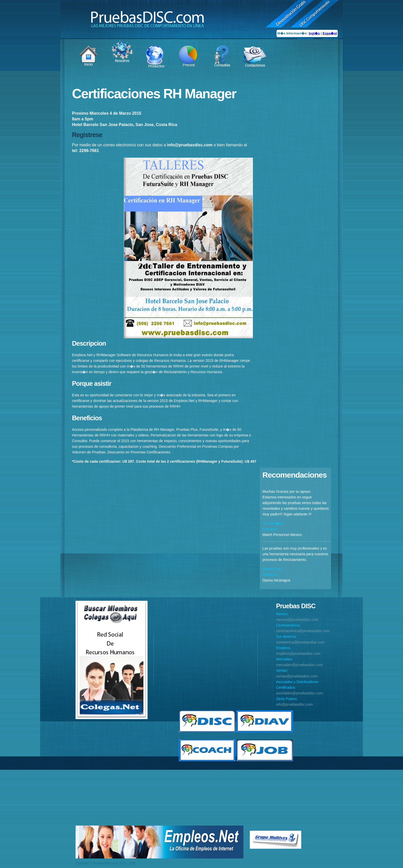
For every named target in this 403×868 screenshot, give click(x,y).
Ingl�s (314, 33)
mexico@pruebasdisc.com (297, 620)
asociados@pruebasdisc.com (300, 693)
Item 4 (190, 65)
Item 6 (255, 65)
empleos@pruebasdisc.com (298, 654)
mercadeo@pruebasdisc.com (299, 665)
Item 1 (91, 65)
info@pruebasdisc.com (294, 704)
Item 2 (124, 60)
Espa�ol (330, 33)
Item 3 (157, 65)
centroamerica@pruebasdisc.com (303, 631)
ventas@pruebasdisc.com (297, 676)
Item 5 (223, 65)
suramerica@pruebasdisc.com (300, 642)
